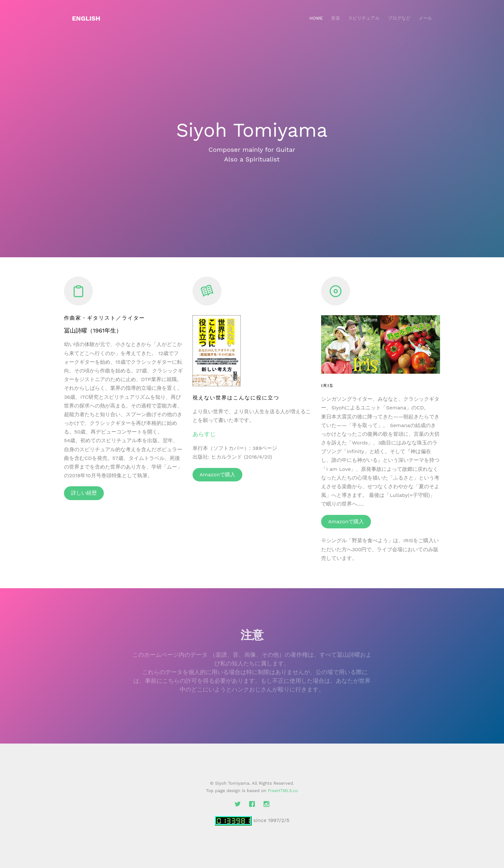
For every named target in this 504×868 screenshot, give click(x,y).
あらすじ (204, 434)
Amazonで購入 (217, 475)
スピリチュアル (364, 18)
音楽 (336, 18)
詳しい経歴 (84, 493)
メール (425, 18)
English (86, 18)
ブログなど (399, 18)
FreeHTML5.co (283, 790)
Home (316, 18)
